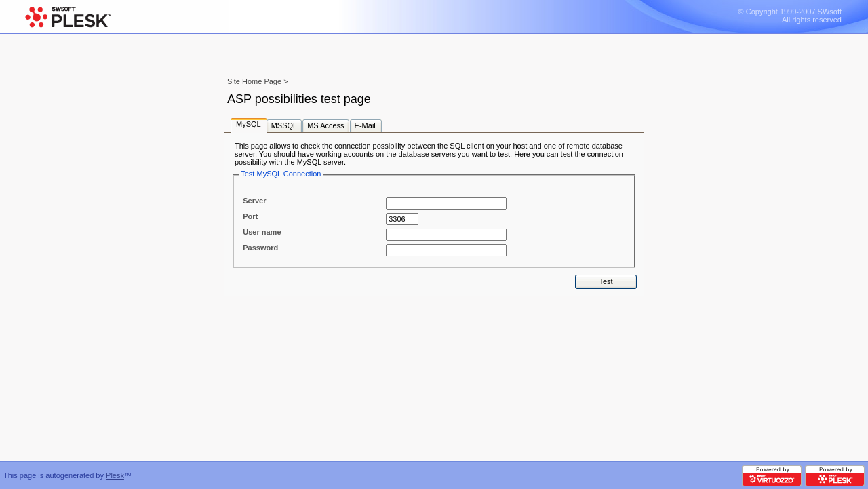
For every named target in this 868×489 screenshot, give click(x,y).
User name (262, 232)
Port (250, 216)
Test (606, 281)
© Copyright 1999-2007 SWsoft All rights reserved (790, 16)
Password (260, 248)
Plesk (115, 475)
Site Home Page (254, 81)
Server (254, 201)
